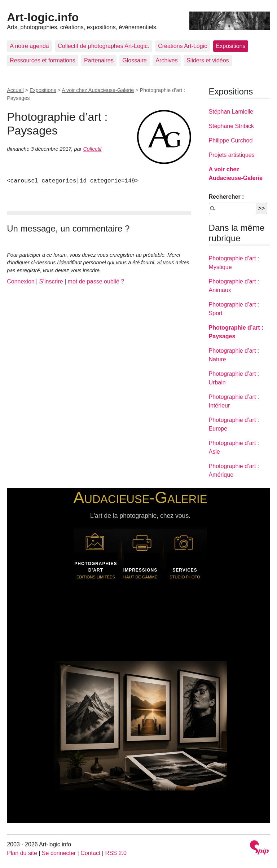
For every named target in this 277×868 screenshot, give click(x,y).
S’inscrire (51, 281)
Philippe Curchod (231, 140)
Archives (166, 60)
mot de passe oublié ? (96, 281)
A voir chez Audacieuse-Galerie (98, 90)
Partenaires (99, 60)
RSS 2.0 (116, 853)
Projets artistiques (232, 155)
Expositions (231, 46)
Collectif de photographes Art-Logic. (103, 46)
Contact (90, 853)
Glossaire (135, 60)
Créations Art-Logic (183, 46)
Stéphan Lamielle (231, 112)
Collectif (92, 149)
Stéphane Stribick (231, 126)
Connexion (21, 281)
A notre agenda (29, 46)
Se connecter (59, 853)
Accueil (15, 90)
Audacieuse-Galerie (140, 497)
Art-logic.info (43, 17)
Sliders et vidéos (208, 60)
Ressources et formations (42, 60)
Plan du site (22, 853)
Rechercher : (227, 197)
